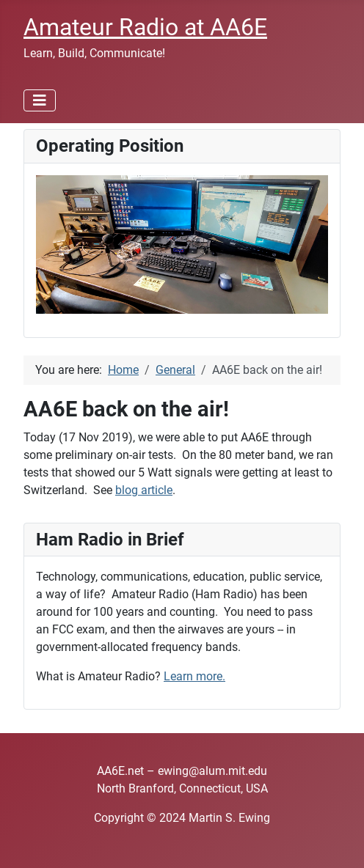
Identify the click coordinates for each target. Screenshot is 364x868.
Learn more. (194, 676)
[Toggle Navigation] (40, 100)
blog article (144, 490)
